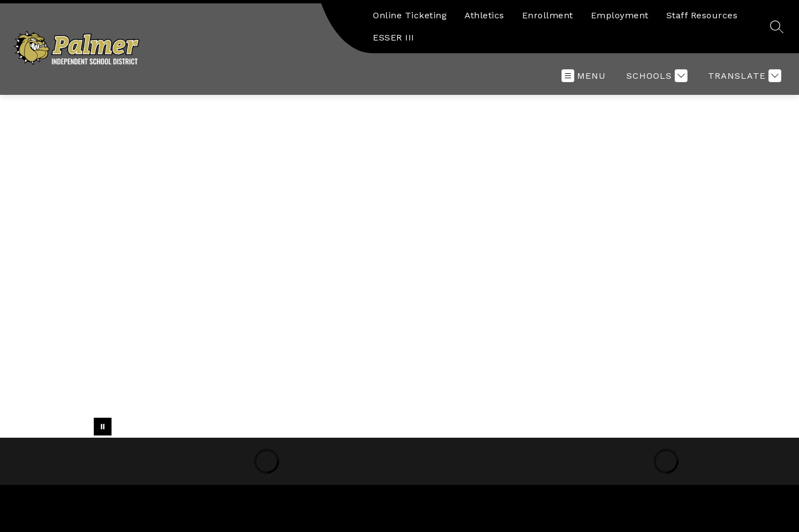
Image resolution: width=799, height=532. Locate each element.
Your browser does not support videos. (399, 266)
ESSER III (394, 37)
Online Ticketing (410, 15)
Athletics (484, 15)
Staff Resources (702, 15)
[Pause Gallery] (103, 427)
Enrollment (548, 15)
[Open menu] (584, 76)
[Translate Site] (743, 76)
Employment (620, 15)
